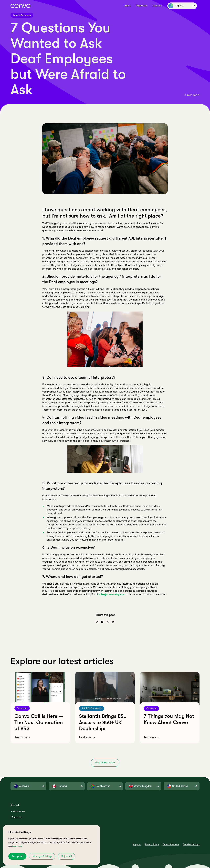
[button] (182, 6)
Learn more (17, 846)
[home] (20, 6)
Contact (157, 6)
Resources (142, 6)
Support (137, 844)
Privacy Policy (152, 844)
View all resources (105, 763)
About (127, 6)
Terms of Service (171, 844)
